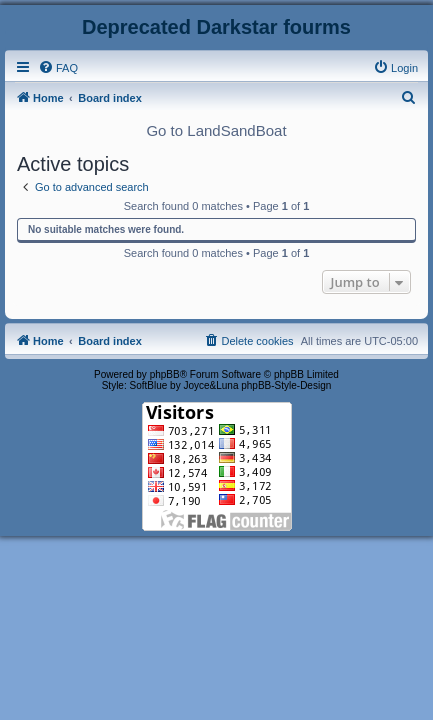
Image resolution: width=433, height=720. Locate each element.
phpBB (165, 374)
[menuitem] (58, 68)
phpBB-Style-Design (286, 385)
